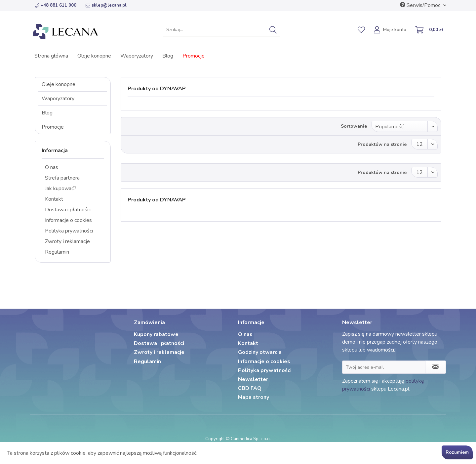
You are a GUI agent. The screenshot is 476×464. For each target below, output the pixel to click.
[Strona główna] (51, 56)
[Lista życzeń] (361, 30)
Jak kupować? (61, 189)
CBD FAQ (250, 388)
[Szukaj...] (222, 30)
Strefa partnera (62, 178)
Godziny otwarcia (260, 352)
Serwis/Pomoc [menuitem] (421, 5)
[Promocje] (194, 56)
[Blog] (168, 56)
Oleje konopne (59, 84)
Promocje (53, 127)
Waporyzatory (58, 99)
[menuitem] (222, 30)
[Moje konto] (390, 30)
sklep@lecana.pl (106, 5)
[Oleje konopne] (94, 56)
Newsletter (253, 379)
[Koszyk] (429, 30)
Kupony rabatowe (156, 334)
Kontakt (54, 199)
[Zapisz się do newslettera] (436, 367)
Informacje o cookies (68, 220)
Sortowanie (354, 126)
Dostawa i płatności (68, 210)
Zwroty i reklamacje (67, 241)
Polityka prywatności (69, 231)
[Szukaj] (273, 30)
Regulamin (57, 252)
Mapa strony (254, 397)
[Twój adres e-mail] (384, 367)
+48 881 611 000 (56, 5)
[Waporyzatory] (137, 56)
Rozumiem (457, 452)
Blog (47, 113)
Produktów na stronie (382, 144)
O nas (52, 167)
